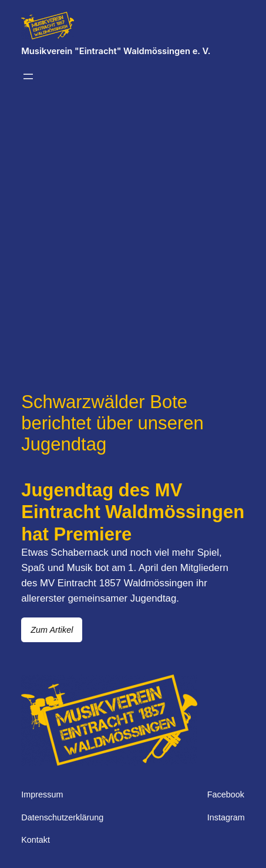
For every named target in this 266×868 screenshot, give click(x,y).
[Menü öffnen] (28, 76)
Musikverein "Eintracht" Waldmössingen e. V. (116, 51)
